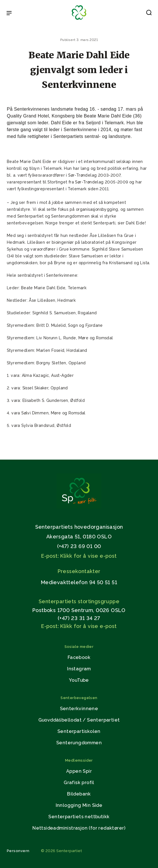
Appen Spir (79, 771)
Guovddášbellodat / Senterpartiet (79, 720)
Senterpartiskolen (79, 731)
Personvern (18, 851)
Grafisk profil (79, 783)
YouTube (79, 680)
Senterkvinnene (79, 709)
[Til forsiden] (79, 20)
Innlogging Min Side (79, 805)
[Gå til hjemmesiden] (79, 507)
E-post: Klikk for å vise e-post (79, 556)
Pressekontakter (79, 571)
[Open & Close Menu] (9, 14)
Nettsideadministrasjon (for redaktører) (79, 828)
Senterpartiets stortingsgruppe (79, 601)
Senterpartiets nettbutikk (79, 817)
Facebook (79, 657)
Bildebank (79, 794)
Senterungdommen (79, 743)
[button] (149, 14)
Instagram (79, 669)
